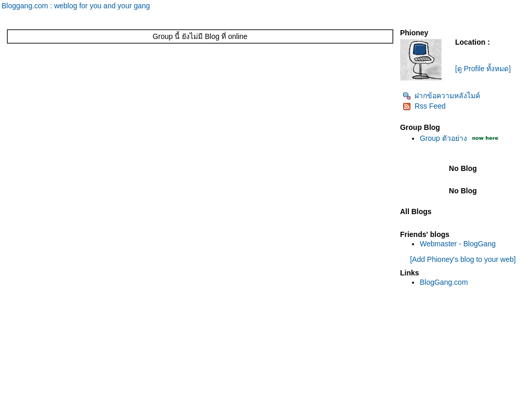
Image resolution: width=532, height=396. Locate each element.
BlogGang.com (444, 282)
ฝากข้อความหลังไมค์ (441, 96)
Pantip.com (19, 391)
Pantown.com (114, 391)
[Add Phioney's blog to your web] (463, 259)
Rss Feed (424, 106)
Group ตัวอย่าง (443, 138)
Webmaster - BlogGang (458, 244)
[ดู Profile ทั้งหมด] (483, 69)
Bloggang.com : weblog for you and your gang (76, 6)
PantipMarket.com (65, 391)
